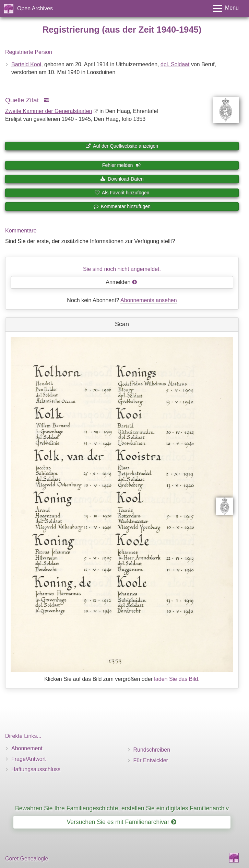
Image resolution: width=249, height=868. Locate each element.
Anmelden (121, 282)
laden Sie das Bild (176, 679)
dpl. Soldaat (175, 64)
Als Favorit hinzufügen (122, 193)
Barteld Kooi (26, 64)
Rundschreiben (152, 750)
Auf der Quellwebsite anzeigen (122, 146)
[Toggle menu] (226, 8)
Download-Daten (122, 179)
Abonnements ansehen (149, 300)
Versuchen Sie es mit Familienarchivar (121, 822)
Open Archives (35, 8)
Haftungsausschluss (36, 769)
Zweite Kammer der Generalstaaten (49, 111)
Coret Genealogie (27, 859)
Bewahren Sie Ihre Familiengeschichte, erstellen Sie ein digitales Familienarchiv (122, 808)
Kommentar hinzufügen (122, 206)
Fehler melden (121, 165)
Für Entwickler (151, 760)
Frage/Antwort (28, 759)
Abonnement (27, 748)
